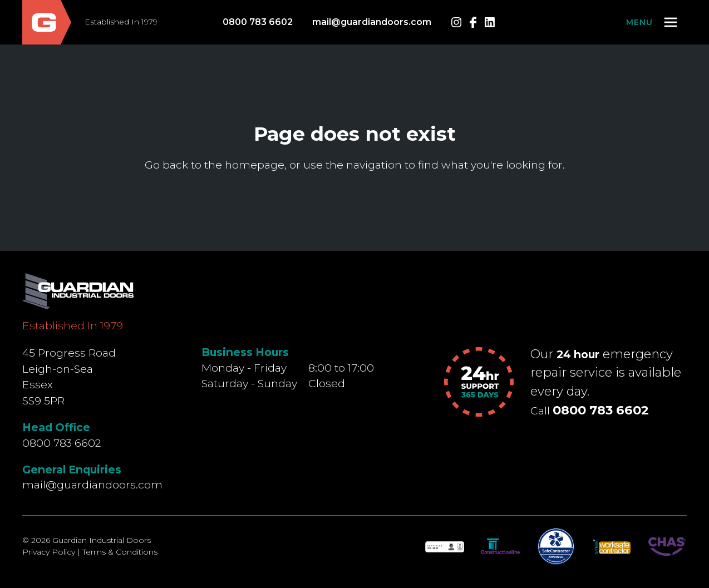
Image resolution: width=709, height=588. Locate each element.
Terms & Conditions (120, 552)
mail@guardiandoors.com (372, 22)
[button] (653, 22)
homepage (255, 165)
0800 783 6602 (258, 22)
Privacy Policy (49, 552)
